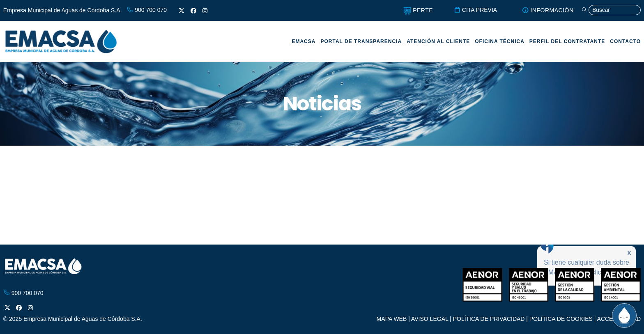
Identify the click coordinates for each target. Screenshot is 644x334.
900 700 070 (147, 10)
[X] (182, 11)
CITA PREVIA (473, 10)
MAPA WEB (392, 319)
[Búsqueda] (610, 10)
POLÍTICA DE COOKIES (561, 319)
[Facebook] (193, 11)
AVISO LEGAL (430, 319)
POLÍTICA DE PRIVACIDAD (489, 319)
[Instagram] (205, 11)
